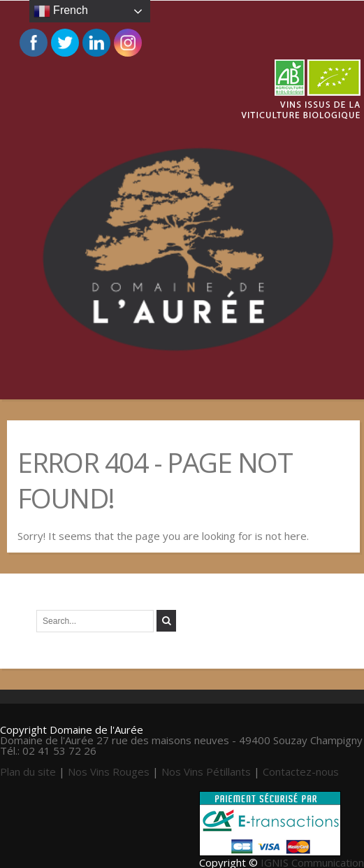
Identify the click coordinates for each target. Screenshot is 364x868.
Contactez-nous (301, 771)
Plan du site (28, 771)
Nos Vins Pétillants (206, 771)
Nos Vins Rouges (109, 771)
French (61, 11)
